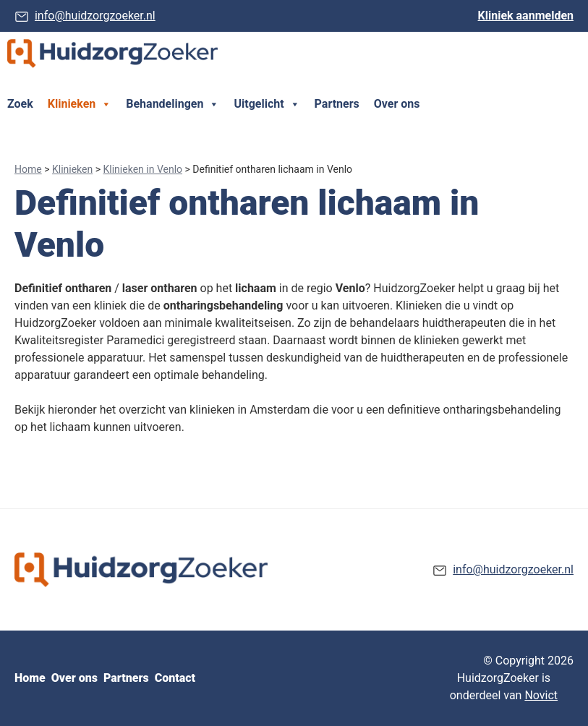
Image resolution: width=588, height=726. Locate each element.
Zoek (20, 104)
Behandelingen (172, 104)
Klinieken (80, 104)
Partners (337, 104)
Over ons (397, 104)
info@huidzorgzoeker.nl (95, 16)
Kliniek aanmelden (526, 16)
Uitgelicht (267, 104)
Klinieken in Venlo (143, 169)
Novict (541, 695)
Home (28, 169)
